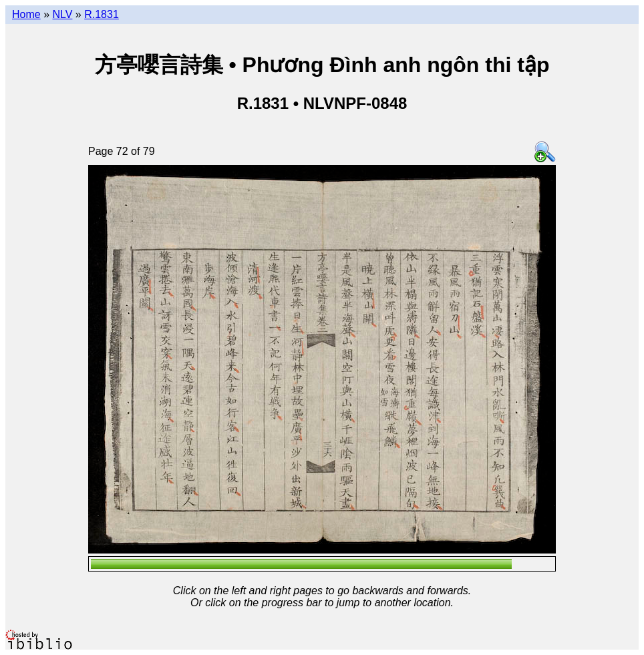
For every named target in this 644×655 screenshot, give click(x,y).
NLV (62, 14)
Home (26, 14)
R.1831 (102, 14)
